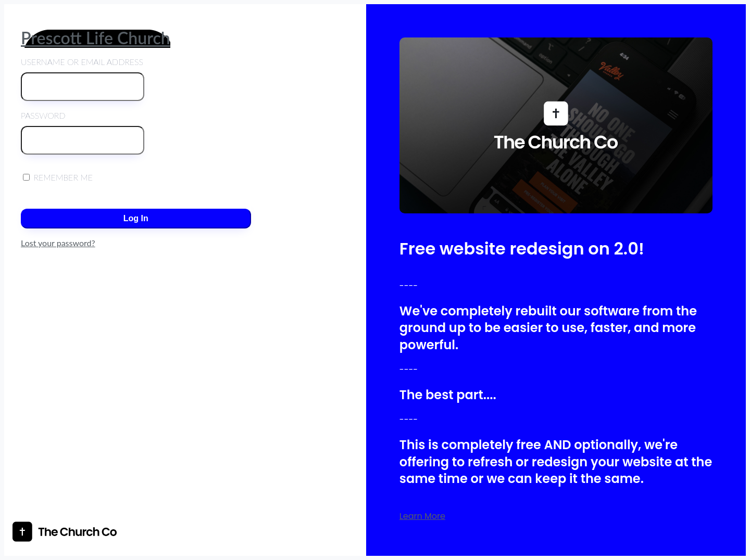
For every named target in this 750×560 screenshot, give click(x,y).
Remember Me (58, 177)
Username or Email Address (83, 79)
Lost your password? (58, 243)
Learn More (422, 516)
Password (83, 132)
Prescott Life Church (96, 38)
